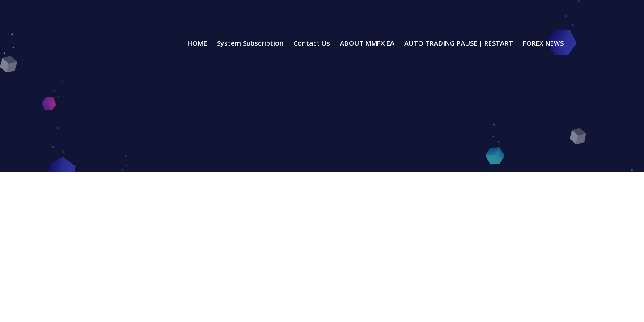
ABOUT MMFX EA (367, 44)
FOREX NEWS (543, 44)
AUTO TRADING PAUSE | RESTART (459, 44)
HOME (197, 44)
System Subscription (250, 44)
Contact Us (312, 44)
